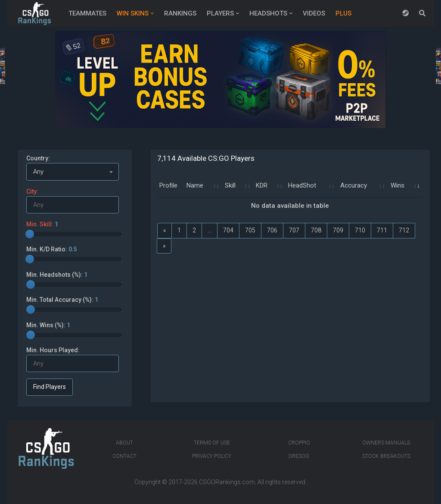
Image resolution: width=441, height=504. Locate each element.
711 (382, 230)
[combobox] (73, 172)
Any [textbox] (38, 172)
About (124, 443)
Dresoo (299, 456)
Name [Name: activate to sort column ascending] (195, 185)
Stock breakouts (386, 456)
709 (338, 230)
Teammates (87, 13)
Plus (343, 13)
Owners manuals (386, 443)
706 (272, 230)
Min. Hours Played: (53, 350)
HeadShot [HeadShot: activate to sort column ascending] (302, 185)
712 (404, 230)
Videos (314, 13)
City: (32, 191)
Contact (124, 456)
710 (360, 230)
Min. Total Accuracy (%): (62, 300)
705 (250, 230)
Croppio (299, 443)
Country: (38, 158)
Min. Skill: (42, 224)
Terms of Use (212, 443)
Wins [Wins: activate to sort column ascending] (398, 185)
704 (228, 230)
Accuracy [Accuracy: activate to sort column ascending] (354, 185)
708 (316, 230)
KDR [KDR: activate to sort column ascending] (262, 185)
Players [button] (220, 13)
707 (294, 230)
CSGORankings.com (227, 482)
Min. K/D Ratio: (52, 249)
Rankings (180, 13)
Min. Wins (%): (48, 325)
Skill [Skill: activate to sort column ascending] (230, 185)
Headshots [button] (268, 13)
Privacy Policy (212, 456)
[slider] (30, 234)
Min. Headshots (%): (57, 275)
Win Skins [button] (133, 13)
